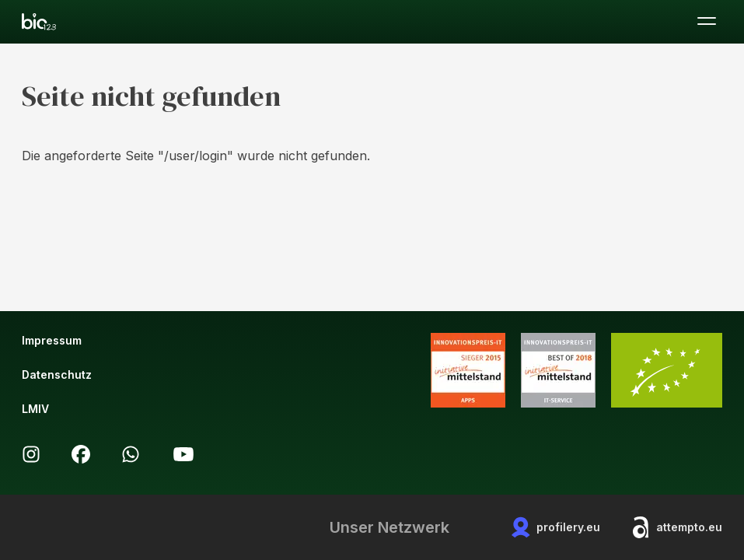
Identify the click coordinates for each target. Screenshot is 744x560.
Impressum (52, 340)
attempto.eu (677, 527)
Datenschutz (57, 374)
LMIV (35, 409)
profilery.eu (556, 527)
